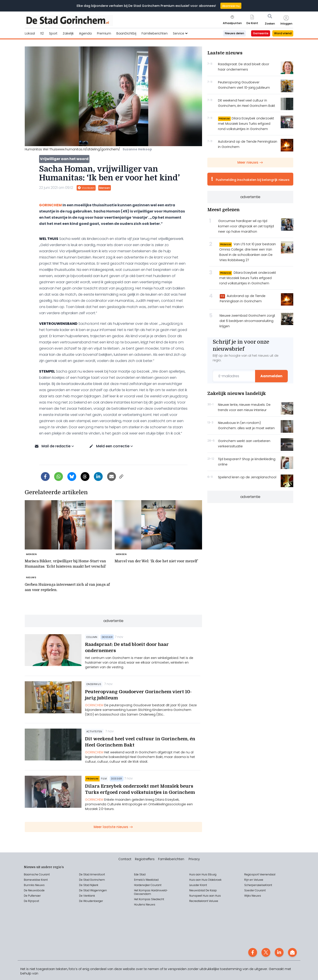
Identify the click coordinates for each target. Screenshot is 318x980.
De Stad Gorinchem (92, 880)
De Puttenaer (32, 896)
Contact (125, 859)
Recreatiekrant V (200, 901)
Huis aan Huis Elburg (203, 874)
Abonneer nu (231, 6)
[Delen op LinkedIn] (98, 477)
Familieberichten (171, 859)
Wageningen (98, 890)
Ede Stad (140, 874)
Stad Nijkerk (91, 885)
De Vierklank (87, 896)
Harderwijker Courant (148, 885)
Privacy (194, 859)
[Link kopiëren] (121, 477)
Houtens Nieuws (145, 904)
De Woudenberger (91, 901)
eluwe (214, 901)
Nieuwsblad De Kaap (203, 890)
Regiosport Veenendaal (260, 874)
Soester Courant (255, 890)
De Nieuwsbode (34, 890)
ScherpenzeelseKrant (258, 885)
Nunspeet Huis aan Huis (205, 896)
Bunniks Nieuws (34, 885)
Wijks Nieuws (253, 896)
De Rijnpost (31, 901)
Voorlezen (86, 188)
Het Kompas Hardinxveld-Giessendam (151, 892)
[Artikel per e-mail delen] (112, 477)
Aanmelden (271, 376)
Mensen (105, 188)
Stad (86, 890)
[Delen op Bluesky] (72, 477)
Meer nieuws (250, 162)
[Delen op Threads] (85, 477)
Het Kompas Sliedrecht (149, 899)
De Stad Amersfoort (92, 874)
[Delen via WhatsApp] (59, 477)
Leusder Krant (198, 885)
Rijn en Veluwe (254, 880)
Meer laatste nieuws (113, 827)
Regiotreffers (145, 859)
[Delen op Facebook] (45, 477)
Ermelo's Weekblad (146, 880)
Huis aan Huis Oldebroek (205, 880)
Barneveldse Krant (36, 880)
